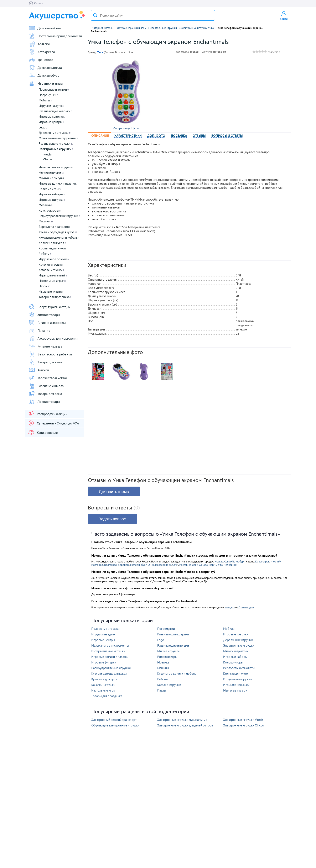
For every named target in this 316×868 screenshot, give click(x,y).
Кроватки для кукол (53, 248)
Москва (219, 561)
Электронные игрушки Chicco (244, 725)
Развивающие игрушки (56, 144)
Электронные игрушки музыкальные (182, 720)
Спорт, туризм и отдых (49, 307)
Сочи (175, 565)
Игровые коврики (52, 117)
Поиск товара (95, 15)
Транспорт (41, 60)
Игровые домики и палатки (58, 183)
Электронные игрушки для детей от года (185, 725)
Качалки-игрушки (51, 264)
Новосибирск (163, 565)
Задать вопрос (112, 519)
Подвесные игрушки (54, 89)
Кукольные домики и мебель (59, 237)
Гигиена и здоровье (48, 323)
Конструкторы (50, 210)
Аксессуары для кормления (53, 338)
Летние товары (44, 402)
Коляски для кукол (52, 243)
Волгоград (110, 565)
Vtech (48, 154)
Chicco (48, 159)
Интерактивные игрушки (56, 167)
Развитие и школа (46, 386)
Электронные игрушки (56, 149)
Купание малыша (45, 346)
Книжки (39, 370)
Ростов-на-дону (188, 565)
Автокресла (42, 52)
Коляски (39, 44)
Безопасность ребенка (50, 354)
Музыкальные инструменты (58, 138)
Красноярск (262, 561)
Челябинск (230, 565)
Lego (43, 127)
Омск (151, 565)
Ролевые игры (50, 189)
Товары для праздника (55, 297)
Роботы (45, 254)
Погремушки (48, 95)
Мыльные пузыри (52, 292)
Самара (203, 565)
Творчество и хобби (48, 378)
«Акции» (230, 607)
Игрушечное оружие (54, 259)
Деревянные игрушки (55, 133)
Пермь (213, 565)
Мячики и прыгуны (52, 178)
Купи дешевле (43, 432)
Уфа (220, 565)
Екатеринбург (138, 565)
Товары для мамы (45, 362)
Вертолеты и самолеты (55, 227)
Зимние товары (44, 315)
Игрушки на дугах (52, 106)
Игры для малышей (53, 275)
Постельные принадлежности (55, 36)
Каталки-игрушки (51, 270)
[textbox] (153, 15)
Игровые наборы (52, 194)
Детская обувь (44, 75)
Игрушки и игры (46, 83)
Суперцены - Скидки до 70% (53, 423)
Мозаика (46, 205)
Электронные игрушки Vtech (243, 720)
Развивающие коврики (56, 111)
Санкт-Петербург (234, 561)
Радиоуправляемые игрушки (59, 216)
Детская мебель (45, 28)
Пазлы (45, 286)
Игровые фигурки (52, 200)
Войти (284, 15)
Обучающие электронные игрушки (115, 725)
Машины (46, 221)
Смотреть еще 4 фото (126, 128)
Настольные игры (52, 281)
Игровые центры (51, 122)
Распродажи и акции (48, 414)
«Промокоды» (245, 607)
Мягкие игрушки (51, 173)
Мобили (45, 100)
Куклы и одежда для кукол (58, 232)
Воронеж (123, 565)
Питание (39, 330)
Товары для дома (45, 394)
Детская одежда (45, 68)
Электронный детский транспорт (114, 720)
